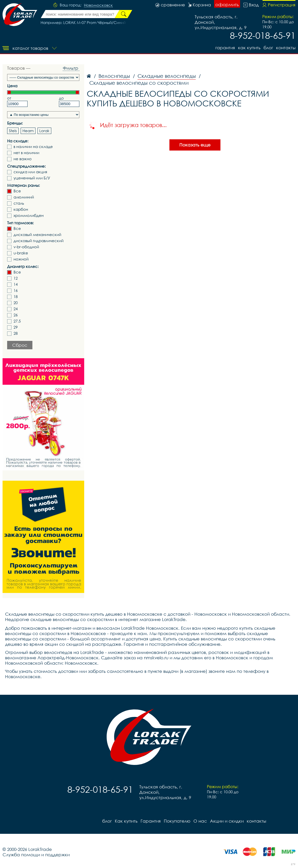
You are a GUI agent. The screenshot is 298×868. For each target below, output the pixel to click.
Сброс (20, 345)
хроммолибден (29, 215)
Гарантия (225, 48)
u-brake (21, 253)
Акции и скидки (227, 821)
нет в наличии (26, 153)
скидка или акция (30, 172)
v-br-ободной (26, 247)
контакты (286, 48)
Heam (28, 131)
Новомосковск (98, 5)
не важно (23, 159)
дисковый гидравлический (39, 241)
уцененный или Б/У (32, 178)
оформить (227, 4)
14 (16, 284)
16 (16, 290)
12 (16, 278)
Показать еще (195, 145)
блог (268, 48)
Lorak (44, 131)
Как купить (249, 48)
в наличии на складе (33, 147)
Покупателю (177, 821)
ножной (21, 259)
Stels (13, 131)
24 (16, 309)
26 (16, 315)
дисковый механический (37, 235)
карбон (21, 209)
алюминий (24, 197)
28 (16, 333)
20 (16, 303)
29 (16, 327)
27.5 (17, 321)
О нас (200, 821)
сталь (19, 203)
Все (17, 191)
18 (16, 297)
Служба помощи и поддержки (36, 855)
